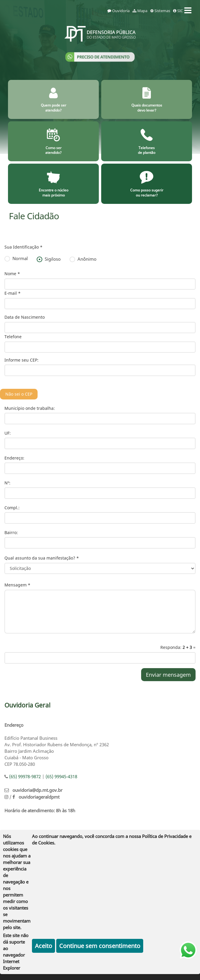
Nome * (12, 274)
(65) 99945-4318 (61, 776)
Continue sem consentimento (100, 946)
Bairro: (11, 532)
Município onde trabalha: (30, 408)
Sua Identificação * (24, 247)
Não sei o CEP (19, 394)
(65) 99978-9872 (25, 776)
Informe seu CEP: (21, 360)
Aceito (43, 946)
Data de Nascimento (25, 317)
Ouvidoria (118, 11)
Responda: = (178, 647)
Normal (16, 258)
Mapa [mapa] (140, 11)
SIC (178, 11)
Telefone (13, 337)
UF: (8, 433)
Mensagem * (17, 585)
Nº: (7, 483)
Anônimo (83, 259)
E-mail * (13, 293)
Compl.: (12, 508)
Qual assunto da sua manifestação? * (42, 558)
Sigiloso (49, 259)
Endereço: (14, 458)
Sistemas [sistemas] (160, 11)
